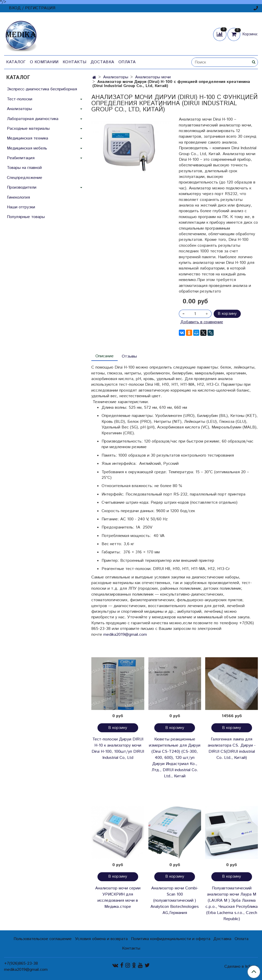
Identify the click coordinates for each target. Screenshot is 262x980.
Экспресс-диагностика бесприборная (42, 89)
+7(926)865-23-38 (21, 963)
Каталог (16, 62)
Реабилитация (21, 158)
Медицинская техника (28, 138)
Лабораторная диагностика (33, 119)
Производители (22, 187)
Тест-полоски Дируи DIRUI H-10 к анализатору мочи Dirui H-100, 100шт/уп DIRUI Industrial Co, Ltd (118, 749)
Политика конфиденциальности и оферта (171, 939)
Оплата (127, 62)
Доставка (102, 62)
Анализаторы (116, 77)
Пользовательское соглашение (43, 939)
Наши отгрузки (21, 207)
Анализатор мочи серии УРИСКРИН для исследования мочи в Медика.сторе (118, 897)
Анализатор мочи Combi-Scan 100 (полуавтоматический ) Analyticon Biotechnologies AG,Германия (175, 901)
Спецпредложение (25, 178)
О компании (44, 62)
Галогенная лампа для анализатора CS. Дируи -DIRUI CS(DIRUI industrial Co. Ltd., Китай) (232, 749)
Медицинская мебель (27, 148)
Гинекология (18, 197)
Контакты (75, 62)
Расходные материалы (28, 129)
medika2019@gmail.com (125, 635)
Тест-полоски (20, 99)
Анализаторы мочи (153, 77)
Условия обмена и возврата (101, 939)
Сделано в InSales (241, 967)
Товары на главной (24, 168)
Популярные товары (26, 217)
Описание (105, 356)
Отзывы (129, 356)
